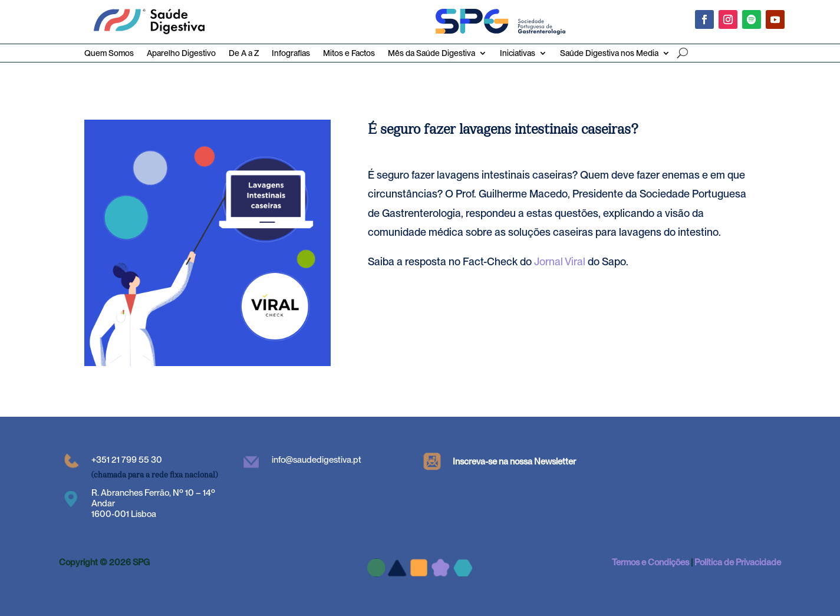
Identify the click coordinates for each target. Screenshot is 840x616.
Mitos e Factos (349, 53)
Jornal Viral (560, 261)
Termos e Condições (650, 562)
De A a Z (244, 53)
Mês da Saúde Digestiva (431, 53)
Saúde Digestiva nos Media (609, 53)
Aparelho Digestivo (181, 53)
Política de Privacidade (738, 562)
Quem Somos (109, 53)
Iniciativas (518, 53)
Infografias (291, 53)
